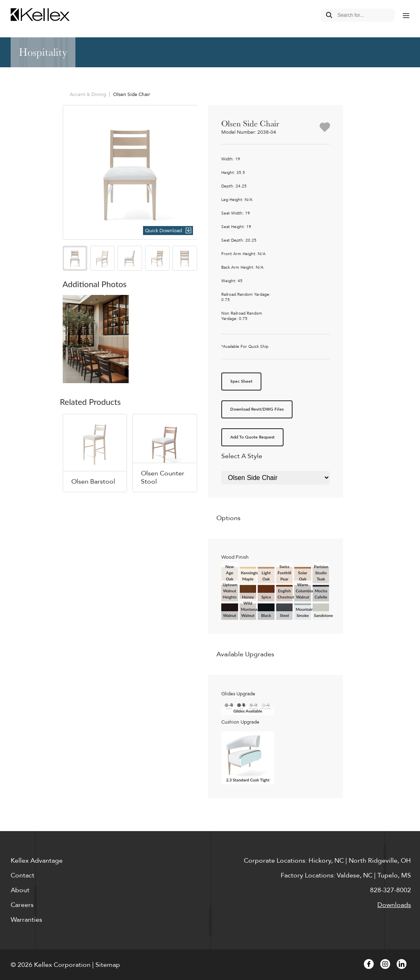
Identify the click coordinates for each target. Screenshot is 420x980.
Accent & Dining (88, 94)
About (20, 890)
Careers (22, 905)
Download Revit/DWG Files (257, 409)
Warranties (26, 920)
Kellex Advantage (37, 861)
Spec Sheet (241, 381)
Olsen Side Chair (132, 94)
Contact (23, 875)
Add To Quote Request (252, 437)
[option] (130, 172)
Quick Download (163, 231)
